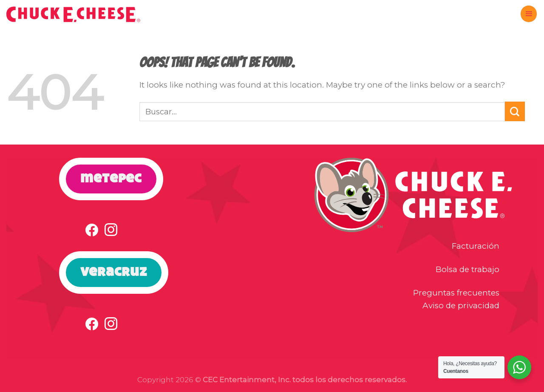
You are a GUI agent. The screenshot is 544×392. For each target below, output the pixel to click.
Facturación (476, 246)
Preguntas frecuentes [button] (456, 293)
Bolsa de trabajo (467, 269)
